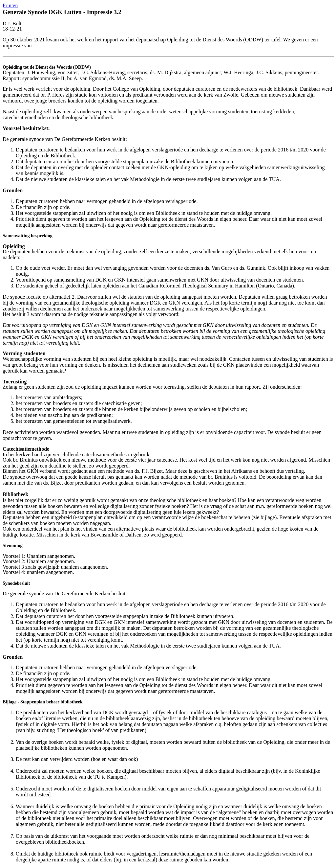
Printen (10, 5)
